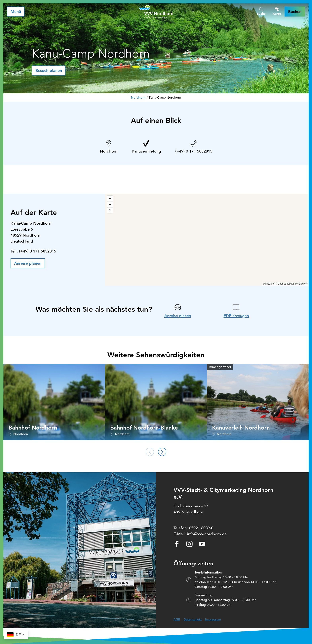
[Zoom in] (110, 199)
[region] (207, 240)
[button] (295, 12)
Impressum (213, 620)
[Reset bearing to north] (110, 210)
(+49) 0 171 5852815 (194, 151)
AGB (177, 620)
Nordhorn (138, 97)
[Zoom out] (110, 204)
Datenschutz (193, 620)
